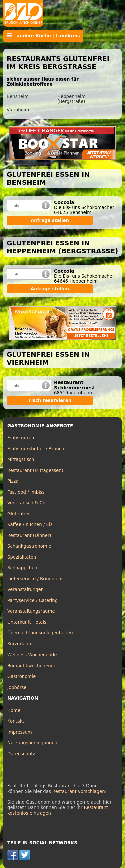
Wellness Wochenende (32, 655)
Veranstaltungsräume (31, 611)
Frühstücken (21, 438)
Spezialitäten (22, 557)
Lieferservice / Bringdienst (36, 579)
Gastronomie (21, 676)
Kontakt (16, 721)
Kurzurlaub (19, 644)
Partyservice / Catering (32, 601)
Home (14, 710)
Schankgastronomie (29, 546)
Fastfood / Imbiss (26, 492)
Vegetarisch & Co (26, 503)
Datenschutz (21, 754)
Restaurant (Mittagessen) (35, 471)
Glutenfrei (18, 514)
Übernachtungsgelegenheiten (40, 633)
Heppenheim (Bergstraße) (71, 99)
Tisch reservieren (50, 400)
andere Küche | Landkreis (43, 36)
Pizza (13, 481)
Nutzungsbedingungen (32, 743)
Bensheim (18, 97)
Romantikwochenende (32, 666)
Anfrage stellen (50, 220)
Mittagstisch (21, 460)
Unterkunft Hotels (27, 622)
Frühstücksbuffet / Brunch (36, 449)
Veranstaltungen (25, 590)
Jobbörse (17, 687)
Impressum (20, 732)
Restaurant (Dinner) (29, 536)
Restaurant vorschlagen (79, 791)
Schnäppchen (22, 568)
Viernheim (18, 110)
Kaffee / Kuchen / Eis (30, 525)
